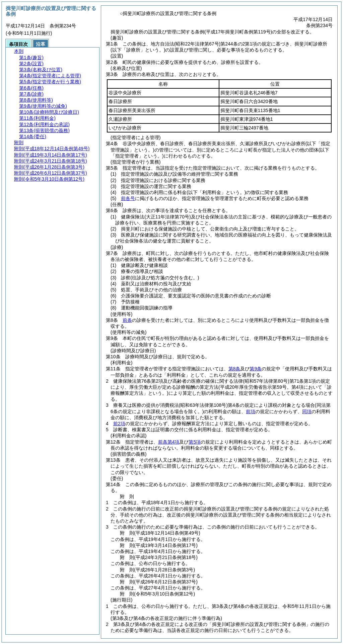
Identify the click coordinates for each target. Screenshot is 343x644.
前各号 (128, 198)
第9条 (256, 369)
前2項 (119, 424)
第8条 (234, 369)
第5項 (195, 442)
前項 (251, 411)
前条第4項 (169, 442)
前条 (127, 320)
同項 (307, 411)
